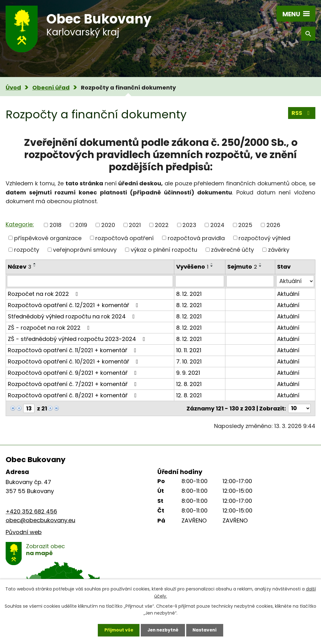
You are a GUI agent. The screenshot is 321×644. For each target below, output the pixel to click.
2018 (55, 225)
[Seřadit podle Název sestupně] (35, 266)
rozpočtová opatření (124, 238)
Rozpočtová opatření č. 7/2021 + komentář (74, 384)
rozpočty (27, 250)
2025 (245, 225)
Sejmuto (242, 267)
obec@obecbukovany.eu (40, 520)
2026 (273, 225)
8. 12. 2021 (189, 294)
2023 (189, 225)
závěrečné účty (232, 250)
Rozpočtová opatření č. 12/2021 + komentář (74, 305)
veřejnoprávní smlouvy (85, 250)
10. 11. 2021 (189, 350)
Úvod (13, 88)
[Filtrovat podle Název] (90, 281)
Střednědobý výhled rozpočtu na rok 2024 (73, 316)
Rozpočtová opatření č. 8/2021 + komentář (74, 395)
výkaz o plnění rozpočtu (164, 250)
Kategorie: (20, 224)
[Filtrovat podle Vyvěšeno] (200, 281)
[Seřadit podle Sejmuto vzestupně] (260, 264)
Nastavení (206, 630)
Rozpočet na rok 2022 (44, 294)
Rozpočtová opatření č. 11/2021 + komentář (73, 350)
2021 (135, 225)
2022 (162, 225)
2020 (108, 225)
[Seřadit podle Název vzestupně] (35, 264)
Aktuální (288, 294)
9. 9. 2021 (188, 373)
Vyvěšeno (192, 267)
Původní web (24, 532)
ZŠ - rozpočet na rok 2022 (50, 328)
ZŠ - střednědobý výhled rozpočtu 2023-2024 (78, 339)
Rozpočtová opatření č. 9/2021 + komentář (74, 373)
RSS (302, 113)
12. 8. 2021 (189, 384)
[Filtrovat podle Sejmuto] (250, 281)
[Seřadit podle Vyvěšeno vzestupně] (212, 264)
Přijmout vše (117, 630)
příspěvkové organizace (48, 238)
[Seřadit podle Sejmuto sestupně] (260, 266)
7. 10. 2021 (189, 361)
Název (20, 267)
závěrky (279, 250)
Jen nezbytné (163, 630)
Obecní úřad (51, 88)
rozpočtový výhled (264, 238)
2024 (217, 225)
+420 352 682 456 (31, 511)
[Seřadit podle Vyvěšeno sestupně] (212, 266)
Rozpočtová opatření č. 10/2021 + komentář (74, 361)
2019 (81, 225)
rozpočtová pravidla (196, 238)
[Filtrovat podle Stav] (295, 281)
